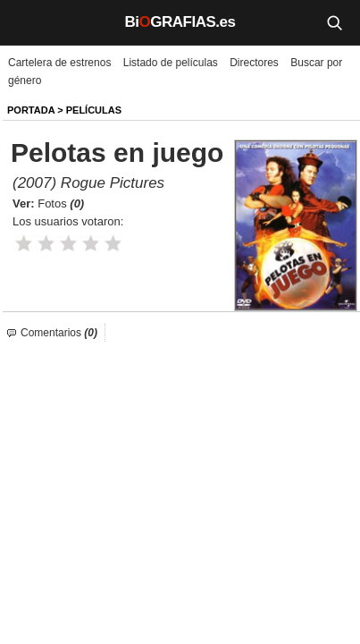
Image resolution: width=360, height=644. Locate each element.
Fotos (61, 203)
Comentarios (59, 333)
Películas (94, 110)
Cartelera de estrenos (59, 63)
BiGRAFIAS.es (180, 22)
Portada (31, 110)
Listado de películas (171, 63)
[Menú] (27, 22)
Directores (254, 63)
